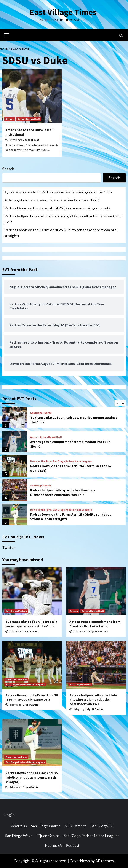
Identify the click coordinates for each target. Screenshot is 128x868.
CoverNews (80, 861)
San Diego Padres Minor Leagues (72, 461)
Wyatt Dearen (95, 709)
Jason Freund (31, 140)
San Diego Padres (41, 413)
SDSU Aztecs (76, 826)
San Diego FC (102, 826)
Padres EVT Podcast (62, 845)
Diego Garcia (31, 705)
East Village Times (63, 12)
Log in (9, 815)
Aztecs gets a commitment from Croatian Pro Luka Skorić (52, 200)
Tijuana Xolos (48, 836)
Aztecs (10, 119)
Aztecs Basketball (29, 119)
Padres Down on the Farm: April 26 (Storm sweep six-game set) (57, 208)
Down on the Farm (41, 461)
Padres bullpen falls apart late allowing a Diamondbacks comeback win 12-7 (63, 219)
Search (8, 169)
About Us (19, 826)
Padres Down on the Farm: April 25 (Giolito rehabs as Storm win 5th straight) (60, 233)
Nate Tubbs (32, 631)
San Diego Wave (19, 836)
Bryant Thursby (98, 631)
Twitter (9, 547)
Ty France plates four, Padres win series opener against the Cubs (58, 192)
